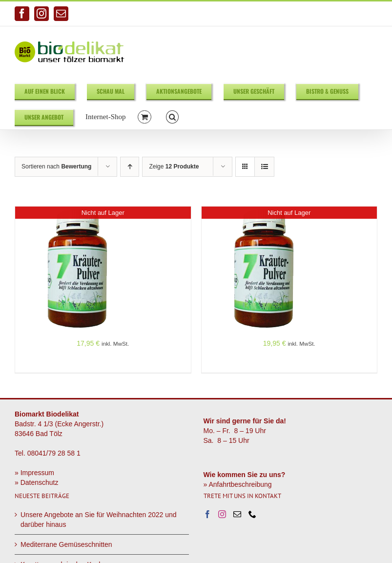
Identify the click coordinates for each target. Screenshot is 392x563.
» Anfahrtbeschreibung (238, 484)
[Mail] (237, 514)
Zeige (174, 167)
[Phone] (252, 514)
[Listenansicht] (264, 167)
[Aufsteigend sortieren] (130, 167)
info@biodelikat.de (353, 14)
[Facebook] (207, 514)
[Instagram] (222, 514)
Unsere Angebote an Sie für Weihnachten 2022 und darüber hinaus (99, 520)
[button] (173, 116)
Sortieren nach (56, 167)
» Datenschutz (37, 482)
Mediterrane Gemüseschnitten (66, 544)
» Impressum (34, 473)
